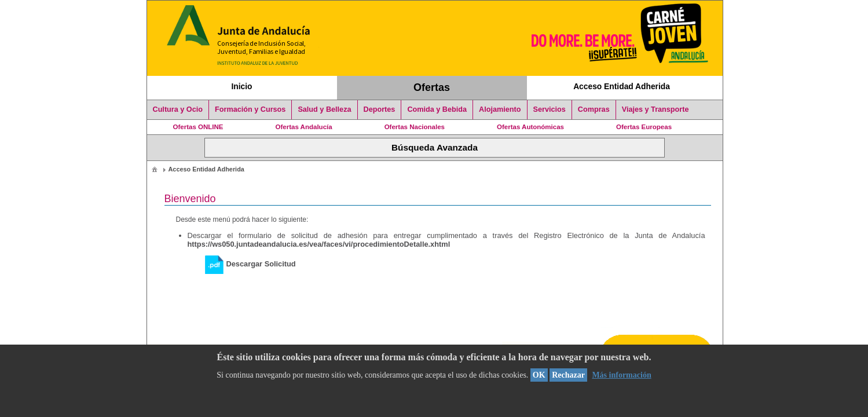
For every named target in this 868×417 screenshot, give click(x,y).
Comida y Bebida (437, 109)
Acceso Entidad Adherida (622, 86)
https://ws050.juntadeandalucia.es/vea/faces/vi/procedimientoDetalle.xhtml (319, 244)
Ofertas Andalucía (304, 127)
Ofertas (432, 87)
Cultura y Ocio (178, 109)
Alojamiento (500, 109)
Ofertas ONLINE (198, 127)
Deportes (380, 109)
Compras (594, 109)
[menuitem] (155, 169)
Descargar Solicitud (250, 264)
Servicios (550, 109)
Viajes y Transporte (655, 109)
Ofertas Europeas (644, 127)
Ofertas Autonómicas (530, 127)
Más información (621, 375)
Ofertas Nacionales (415, 127)
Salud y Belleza (324, 109)
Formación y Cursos (250, 109)
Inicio (241, 86)
